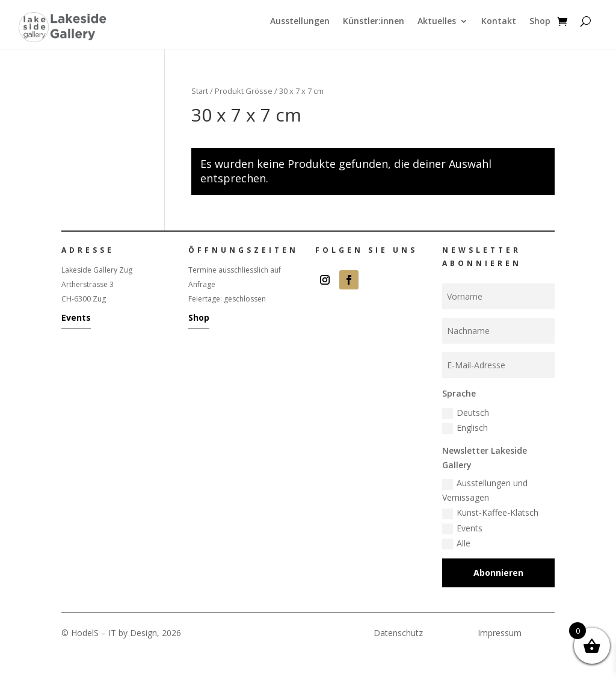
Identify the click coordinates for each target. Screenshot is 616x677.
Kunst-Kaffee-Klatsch (490, 513)
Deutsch (466, 413)
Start (200, 91)
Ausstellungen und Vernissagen (485, 490)
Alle (456, 543)
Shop (540, 22)
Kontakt (499, 22)
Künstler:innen (374, 22)
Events (76, 317)
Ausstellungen (300, 22)
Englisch (465, 428)
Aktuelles (437, 22)
